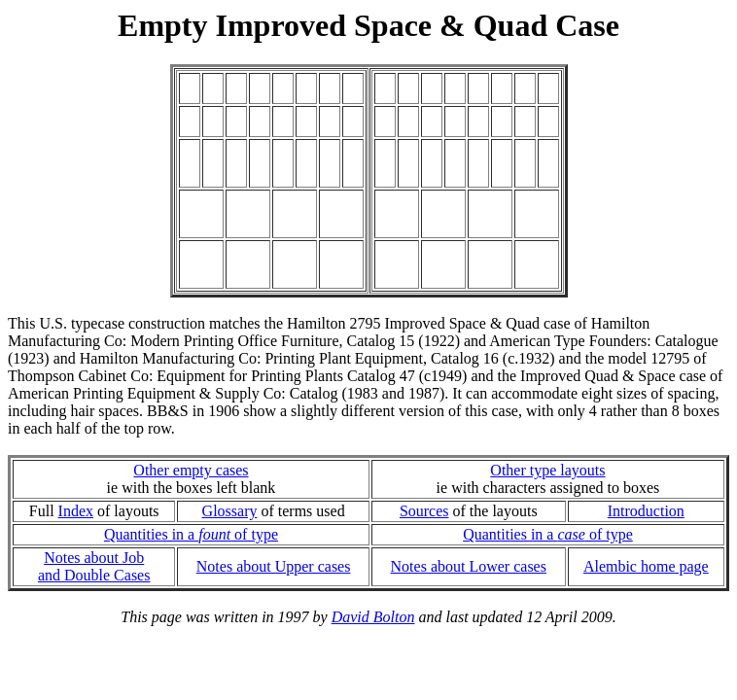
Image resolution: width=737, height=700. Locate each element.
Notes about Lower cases (469, 566)
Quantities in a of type (191, 534)
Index (76, 511)
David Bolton (373, 617)
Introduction (646, 511)
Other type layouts (547, 470)
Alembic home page (646, 566)
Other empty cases (191, 470)
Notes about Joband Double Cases (94, 566)
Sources (424, 511)
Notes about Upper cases (274, 566)
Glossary (230, 511)
